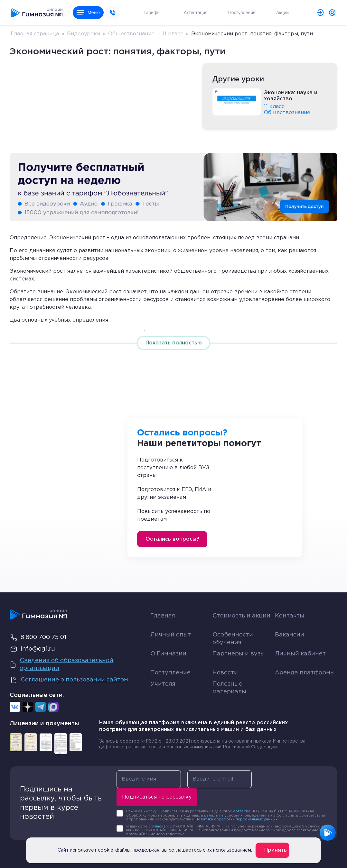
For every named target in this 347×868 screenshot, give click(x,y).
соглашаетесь (185, 850)
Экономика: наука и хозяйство (291, 96)
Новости (225, 673)
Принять (276, 850)
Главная (163, 616)
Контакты (290, 616)
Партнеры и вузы (239, 654)
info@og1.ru (32, 649)
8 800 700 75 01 (38, 637)
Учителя (163, 684)
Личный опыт (171, 635)
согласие (242, 811)
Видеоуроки (84, 34)
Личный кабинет (300, 654)
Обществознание (131, 34)
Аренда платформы (305, 671)
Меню (88, 13)
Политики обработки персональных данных (236, 819)
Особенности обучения (233, 639)
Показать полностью (174, 343)
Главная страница (35, 34)
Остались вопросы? (172, 539)
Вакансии (290, 635)
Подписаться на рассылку (157, 797)
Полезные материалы (229, 688)
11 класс (173, 34)
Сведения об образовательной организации (61, 664)
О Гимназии (168, 654)
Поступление (170, 673)
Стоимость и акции (241, 616)
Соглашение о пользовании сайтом (69, 680)
